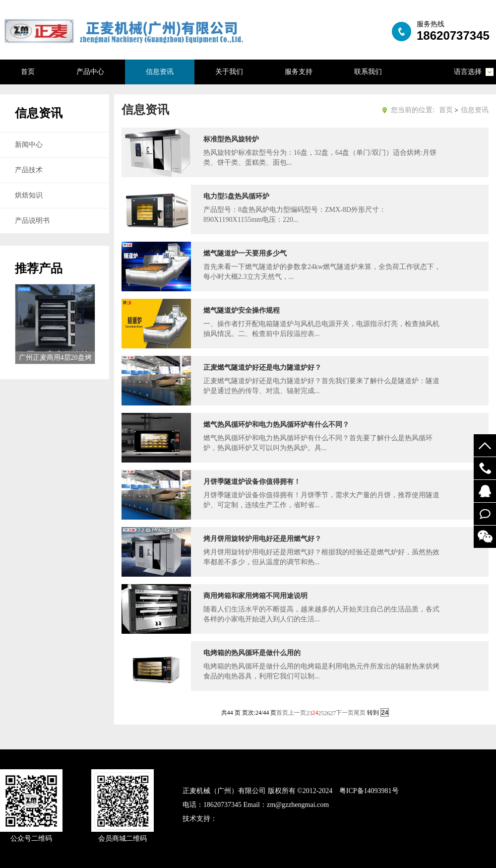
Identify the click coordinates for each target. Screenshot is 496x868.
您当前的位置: (413, 110)
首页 (28, 72)
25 (321, 713)
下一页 (345, 713)
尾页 (360, 713)
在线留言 (485, 514)
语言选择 (468, 72)
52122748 (485, 491)
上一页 (297, 713)
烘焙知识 (29, 195)
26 (327, 713)
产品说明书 (32, 221)
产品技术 (29, 170)
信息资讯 (160, 72)
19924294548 (485, 468)
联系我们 (368, 72)
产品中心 (90, 72)
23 (309, 713)
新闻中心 (29, 145)
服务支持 (299, 72)
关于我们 (229, 72)
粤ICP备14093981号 (369, 791)
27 (333, 713)
